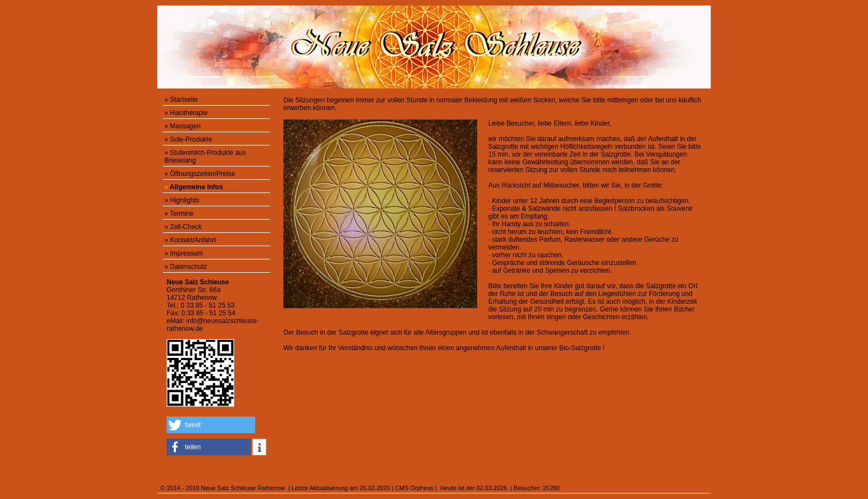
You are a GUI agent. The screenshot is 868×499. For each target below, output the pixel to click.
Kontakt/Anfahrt (193, 240)
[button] (211, 425)
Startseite (184, 100)
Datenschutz (188, 267)
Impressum (186, 253)
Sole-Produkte (191, 139)
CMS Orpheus (415, 488)
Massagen (185, 126)
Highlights (185, 200)
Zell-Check (186, 227)
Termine (182, 214)
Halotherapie (189, 113)
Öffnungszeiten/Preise (203, 174)
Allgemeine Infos (197, 187)
